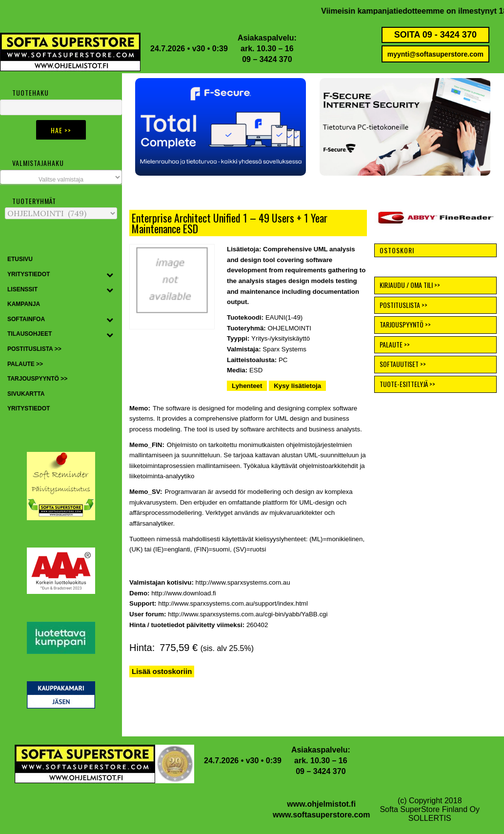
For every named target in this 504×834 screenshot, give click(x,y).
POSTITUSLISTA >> (403, 305)
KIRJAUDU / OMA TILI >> (410, 285)
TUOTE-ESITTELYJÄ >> (407, 384)
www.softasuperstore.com (321, 815)
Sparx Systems (284, 349)
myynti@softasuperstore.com (435, 54)
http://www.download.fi (184, 593)
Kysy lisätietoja (297, 386)
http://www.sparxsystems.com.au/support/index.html (233, 603)
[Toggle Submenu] (110, 275)
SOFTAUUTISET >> (403, 364)
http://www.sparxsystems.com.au (243, 582)
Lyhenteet (247, 386)
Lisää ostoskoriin (162, 671)
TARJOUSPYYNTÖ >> (405, 324)
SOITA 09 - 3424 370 (435, 35)
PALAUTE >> (395, 344)
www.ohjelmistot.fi (321, 804)
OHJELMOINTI (289, 328)
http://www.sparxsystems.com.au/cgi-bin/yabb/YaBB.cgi (248, 614)
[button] (221, 127)
